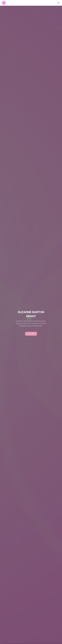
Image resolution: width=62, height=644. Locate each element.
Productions (31, 334)
